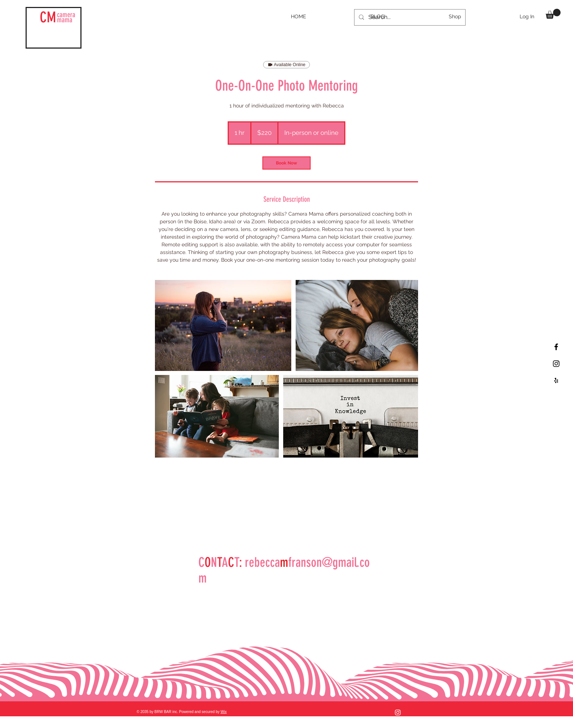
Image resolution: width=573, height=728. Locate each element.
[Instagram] (398, 712)
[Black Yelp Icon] (556, 380)
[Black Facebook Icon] (556, 347)
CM (48, 17)
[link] (286, 163)
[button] (553, 14)
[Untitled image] (223, 325)
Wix (224, 712)
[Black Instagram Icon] (556, 364)
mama (66, 17)
